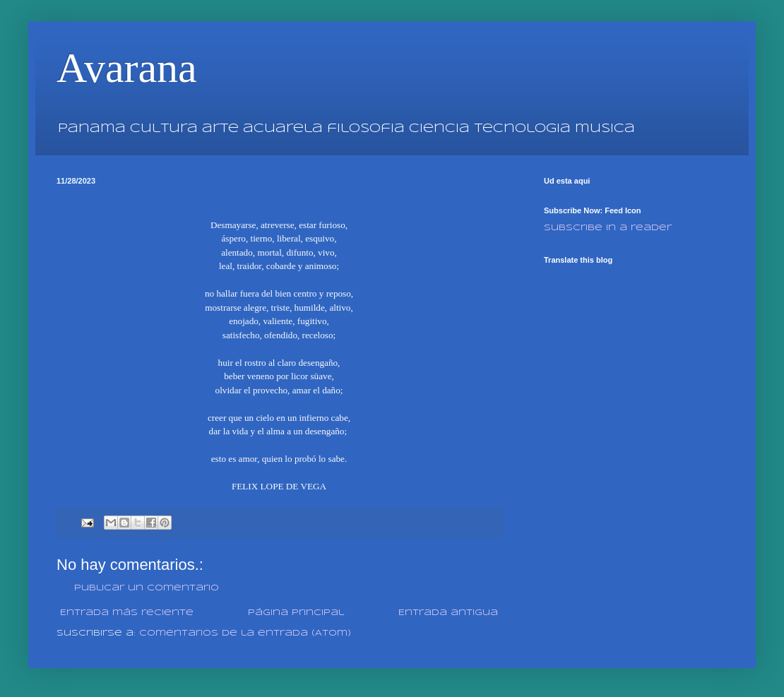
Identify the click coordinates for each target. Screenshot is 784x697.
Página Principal (296, 613)
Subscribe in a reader (608, 228)
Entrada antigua (448, 613)
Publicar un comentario (147, 588)
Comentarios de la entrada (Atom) (245, 633)
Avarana (127, 68)
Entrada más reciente (127, 613)
